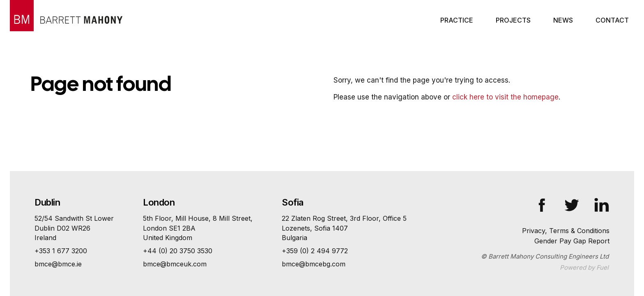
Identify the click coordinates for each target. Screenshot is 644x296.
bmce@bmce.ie (58, 264)
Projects (513, 20)
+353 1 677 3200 (61, 251)
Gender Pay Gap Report (572, 241)
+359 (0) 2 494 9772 (315, 251)
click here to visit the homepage (505, 97)
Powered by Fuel (584, 267)
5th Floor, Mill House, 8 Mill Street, (198, 228)
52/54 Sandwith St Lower (74, 228)
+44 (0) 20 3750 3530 (178, 251)
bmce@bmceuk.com (175, 264)
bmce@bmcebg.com (314, 264)
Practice (457, 20)
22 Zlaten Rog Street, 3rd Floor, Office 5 (344, 228)
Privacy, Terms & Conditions (566, 231)
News (563, 20)
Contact (612, 20)
